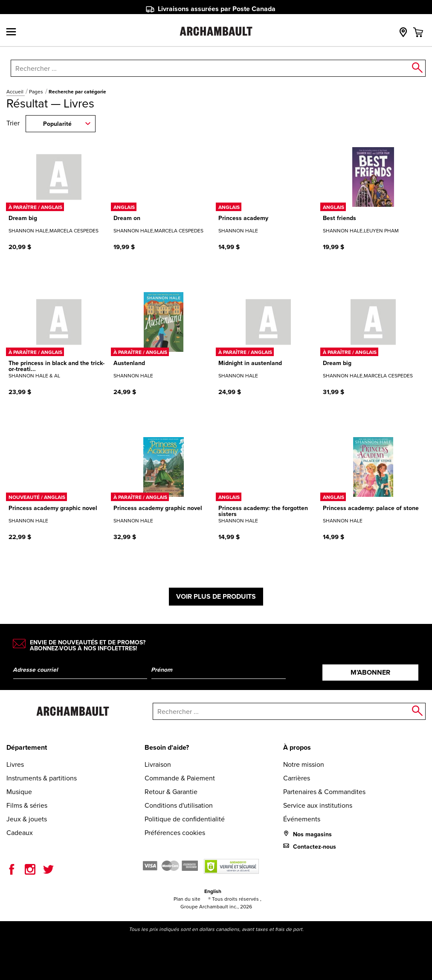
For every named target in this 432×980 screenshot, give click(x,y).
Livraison (158, 764)
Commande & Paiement (180, 778)
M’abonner (370, 672)
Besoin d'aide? (167, 747)
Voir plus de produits (216, 596)
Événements (302, 819)
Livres (15, 764)
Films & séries (27, 805)
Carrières (297, 778)
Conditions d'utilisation (179, 805)
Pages (37, 92)
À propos (297, 747)
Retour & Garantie (171, 792)
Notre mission (304, 764)
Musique (19, 792)
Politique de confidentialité (185, 819)
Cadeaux (20, 833)
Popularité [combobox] (57, 124)
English (213, 891)
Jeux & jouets (27, 819)
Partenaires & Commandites (324, 792)
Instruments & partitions (42, 778)
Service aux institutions (318, 805)
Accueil (16, 92)
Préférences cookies (175, 833)
